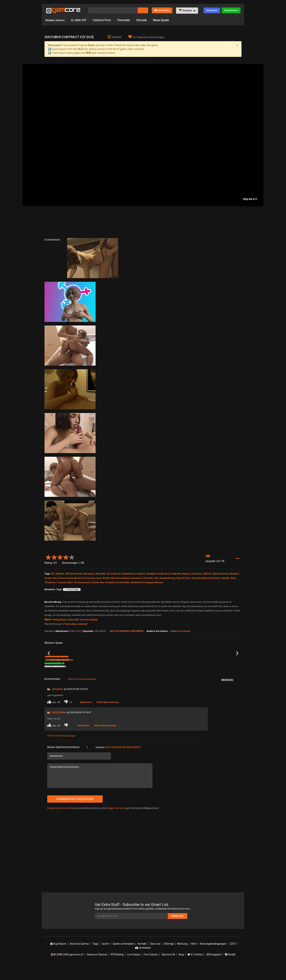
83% (106, 682)
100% (138, 682)
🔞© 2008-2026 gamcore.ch (67, 970)
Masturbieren (220, 574)
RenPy (106, 578)
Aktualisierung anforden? (123, 762)
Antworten (86, 717)
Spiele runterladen (123, 959)
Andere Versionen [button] (180, 631)
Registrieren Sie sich (59, 823)
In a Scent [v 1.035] (54, 677)
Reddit (230, 970)
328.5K (182, 682)
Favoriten (125, 20)
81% (73, 682)
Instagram (214, 970)
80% (172, 682)
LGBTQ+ (207, 574)
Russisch (137, 578)
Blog (181, 970)
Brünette (101, 574)
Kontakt (142, 959)
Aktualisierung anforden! (127, 631)
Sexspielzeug (167, 578)
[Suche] (113, 10)
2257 (233, 959)
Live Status (134, 970)
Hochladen (162, 10)
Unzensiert (84, 582)
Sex (156, 578)
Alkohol (60, 574)
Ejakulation (129, 574)
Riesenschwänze (121, 578)
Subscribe (178, 931)
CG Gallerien (114, 574)
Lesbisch (196, 574)
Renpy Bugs (59, 620)
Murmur (213, 677)
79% (205, 682)
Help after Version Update (83, 620)
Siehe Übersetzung (107, 717)
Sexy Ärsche (183, 578)
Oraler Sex (51, 578)
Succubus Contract (76, 624)
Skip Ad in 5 (250, 199)
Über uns (155, 959)
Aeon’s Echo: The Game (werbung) (122, 677)
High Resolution (180, 574)
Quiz (99, 578)
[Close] (237, 45)
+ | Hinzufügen (72, 589)
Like (54, 717)
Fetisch (141, 574)
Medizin (234, 574)
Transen (61, 582)
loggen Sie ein (115, 823)
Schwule (148, 578)
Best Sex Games (79, 959)
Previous (49, 661)
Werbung (182, 959)
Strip (233, 578)
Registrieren (231, 10)
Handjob (151, 574)
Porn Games (151, 970)
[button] (187, 11)
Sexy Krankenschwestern (206, 578)
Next (237, 661)
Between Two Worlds (187, 677)
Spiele (226, 578)
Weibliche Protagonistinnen (147, 582)
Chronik (143, 20)
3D (53, 574)
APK (67, 574)
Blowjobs (89, 574)
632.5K (83, 682)
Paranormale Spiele (69, 578)
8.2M (115, 682)
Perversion (89, 578)
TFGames (50, 582)
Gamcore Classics (97, 970)
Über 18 (72, 582)
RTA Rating (117, 970)
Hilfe (194, 959)
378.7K (215, 682)
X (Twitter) (195, 970)
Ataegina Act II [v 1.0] (88, 677)
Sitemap (169, 959)
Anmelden (212, 10)
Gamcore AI (168, 970)
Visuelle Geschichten (117, 582)
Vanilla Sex (97, 582)
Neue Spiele (162, 20)
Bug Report (58, 959)
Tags (95, 959)
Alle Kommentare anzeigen (82, 694)
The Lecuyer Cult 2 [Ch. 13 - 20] (159, 677)
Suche (105, 959)
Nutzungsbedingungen (213, 959)
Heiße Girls (164, 574)
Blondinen (77, 574)
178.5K (149, 682)
